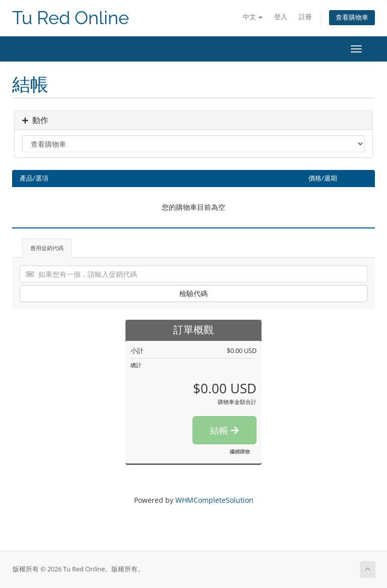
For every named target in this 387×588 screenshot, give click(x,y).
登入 (281, 17)
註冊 (305, 17)
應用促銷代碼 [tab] (47, 248)
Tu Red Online (71, 18)
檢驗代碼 (193, 293)
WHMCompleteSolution (214, 500)
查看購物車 (352, 17)
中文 (253, 17)
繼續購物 (240, 451)
